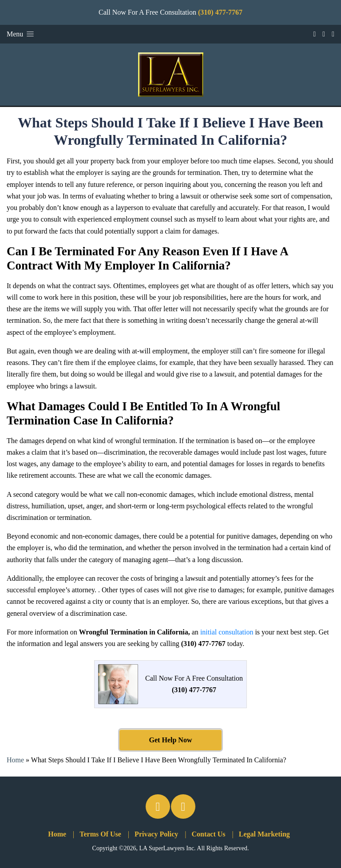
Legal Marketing (264, 834)
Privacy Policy (156, 834)
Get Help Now (171, 740)
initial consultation (227, 632)
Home (15, 760)
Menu (21, 34)
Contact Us (209, 834)
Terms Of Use (100, 834)
